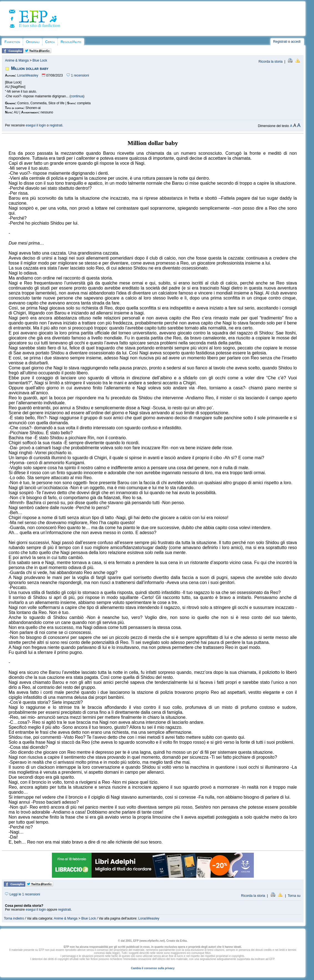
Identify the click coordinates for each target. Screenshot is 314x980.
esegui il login (36, 125)
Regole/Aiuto (71, 42)
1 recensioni (78, 75)
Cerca (50, 42)
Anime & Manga (17, 60)
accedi (296, 42)
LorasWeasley (28, 75)
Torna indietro (14, 918)
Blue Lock (40, 60)
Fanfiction (12, 42)
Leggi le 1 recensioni (22, 894)
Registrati (280, 42)
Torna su (294, 896)
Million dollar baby (30, 68)
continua (77, 96)
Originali (33, 42)
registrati (56, 125)
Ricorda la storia (271, 62)
